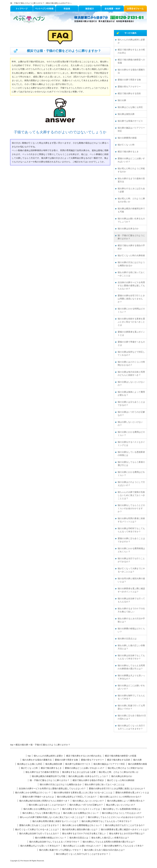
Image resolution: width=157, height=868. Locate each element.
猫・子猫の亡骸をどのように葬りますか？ (131, 237)
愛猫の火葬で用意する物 (129, 80)
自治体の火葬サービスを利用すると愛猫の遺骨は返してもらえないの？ (131, 286)
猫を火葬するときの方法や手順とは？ (131, 620)
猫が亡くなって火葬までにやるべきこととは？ (131, 570)
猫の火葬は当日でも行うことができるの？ (131, 560)
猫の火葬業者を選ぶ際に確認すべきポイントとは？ (131, 590)
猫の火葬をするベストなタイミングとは (131, 444)
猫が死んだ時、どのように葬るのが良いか (131, 200)
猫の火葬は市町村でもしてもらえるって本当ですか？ (131, 530)
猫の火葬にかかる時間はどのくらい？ (131, 310)
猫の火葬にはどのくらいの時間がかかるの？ (131, 364)
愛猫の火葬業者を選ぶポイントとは (131, 333)
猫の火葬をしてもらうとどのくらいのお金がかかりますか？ (131, 508)
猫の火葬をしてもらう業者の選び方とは (131, 464)
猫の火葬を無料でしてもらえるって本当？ (131, 697)
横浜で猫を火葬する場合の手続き (131, 247)
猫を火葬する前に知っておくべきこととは (131, 274)
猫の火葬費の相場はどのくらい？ (131, 630)
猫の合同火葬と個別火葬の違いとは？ (131, 580)
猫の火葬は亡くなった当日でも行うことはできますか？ (131, 727)
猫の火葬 (122, 100)
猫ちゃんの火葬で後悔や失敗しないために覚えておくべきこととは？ (131, 495)
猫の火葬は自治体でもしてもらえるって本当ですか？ (131, 657)
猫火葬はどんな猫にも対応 (130, 107)
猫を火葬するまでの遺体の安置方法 (131, 180)
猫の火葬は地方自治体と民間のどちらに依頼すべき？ (131, 374)
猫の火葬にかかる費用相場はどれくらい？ (131, 550)
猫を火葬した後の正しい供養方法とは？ (131, 647)
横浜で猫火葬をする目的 (129, 93)
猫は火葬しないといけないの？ (130, 424)
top (29, 756)
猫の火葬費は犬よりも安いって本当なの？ (131, 677)
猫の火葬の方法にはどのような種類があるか (131, 264)
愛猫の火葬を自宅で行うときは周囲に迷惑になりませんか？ (131, 299)
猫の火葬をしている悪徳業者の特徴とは (131, 454)
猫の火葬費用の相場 (127, 138)
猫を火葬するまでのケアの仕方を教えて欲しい (131, 610)
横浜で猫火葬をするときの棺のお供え (131, 51)
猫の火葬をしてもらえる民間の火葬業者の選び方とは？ (131, 667)
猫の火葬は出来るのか (128, 229)
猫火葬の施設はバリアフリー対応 (131, 129)
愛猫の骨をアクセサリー (129, 87)
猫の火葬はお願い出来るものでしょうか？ (131, 220)
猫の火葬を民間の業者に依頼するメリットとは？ (131, 520)
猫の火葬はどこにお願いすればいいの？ (131, 687)
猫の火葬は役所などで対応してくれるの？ (131, 354)
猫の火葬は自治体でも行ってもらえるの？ (131, 600)
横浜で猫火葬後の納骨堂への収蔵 (131, 61)
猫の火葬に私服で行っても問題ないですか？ (131, 707)
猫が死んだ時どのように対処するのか (131, 170)
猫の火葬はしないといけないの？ (131, 384)
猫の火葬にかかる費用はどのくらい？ (131, 434)
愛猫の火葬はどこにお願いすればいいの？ (131, 160)
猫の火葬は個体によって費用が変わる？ (131, 394)
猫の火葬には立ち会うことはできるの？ (131, 404)
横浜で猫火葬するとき (128, 152)
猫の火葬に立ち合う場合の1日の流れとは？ (132, 717)
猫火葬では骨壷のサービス (130, 121)
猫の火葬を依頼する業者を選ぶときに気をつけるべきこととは (131, 322)
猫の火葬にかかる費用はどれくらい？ (131, 474)
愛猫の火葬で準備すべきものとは (131, 343)
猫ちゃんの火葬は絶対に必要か (131, 41)
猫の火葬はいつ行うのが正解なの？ (131, 414)
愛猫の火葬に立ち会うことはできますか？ (131, 540)
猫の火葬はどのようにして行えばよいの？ (131, 484)
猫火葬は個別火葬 (126, 114)
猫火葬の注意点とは (127, 639)
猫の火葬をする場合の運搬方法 (131, 71)
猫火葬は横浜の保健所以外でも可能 (131, 210)
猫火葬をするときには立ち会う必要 (131, 190)
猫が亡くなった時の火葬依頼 (131, 256)
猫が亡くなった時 (126, 145)
